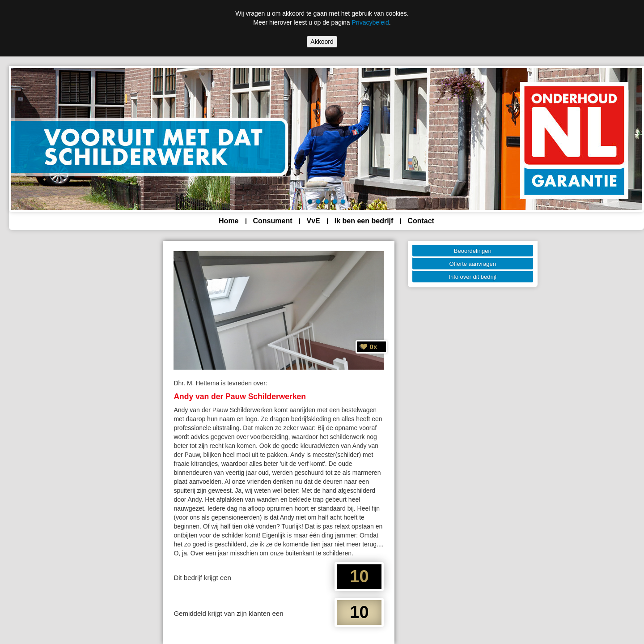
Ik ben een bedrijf (364, 221)
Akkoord (322, 42)
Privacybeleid (371, 22)
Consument (273, 221)
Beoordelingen (473, 251)
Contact (421, 221)
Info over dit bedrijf (472, 277)
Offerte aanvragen (473, 264)
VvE (314, 221)
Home (229, 221)
